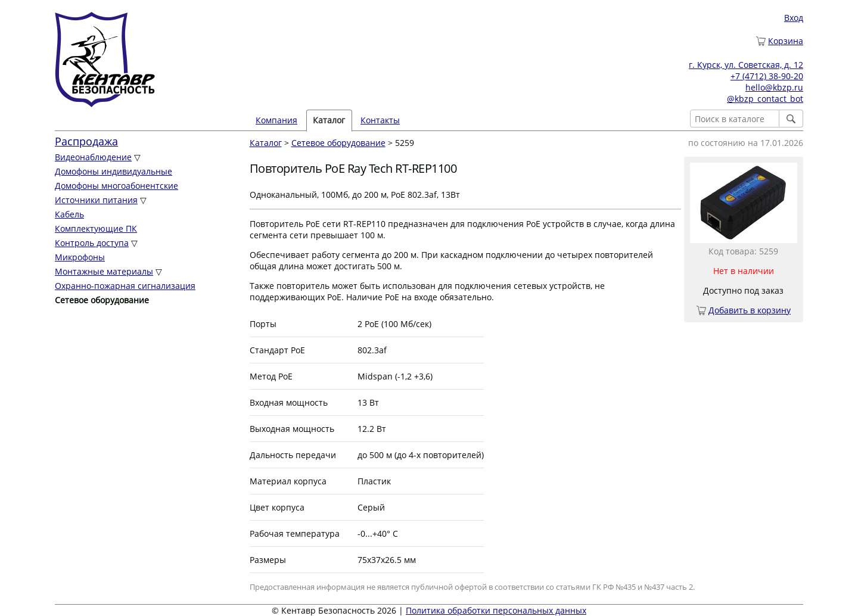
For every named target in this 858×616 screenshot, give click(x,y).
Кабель (69, 214)
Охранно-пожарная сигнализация (125, 286)
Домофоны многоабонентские (116, 186)
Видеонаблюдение (93, 157)
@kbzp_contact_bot (765, 99)
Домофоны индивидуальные (114, 171)
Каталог (329, 120)
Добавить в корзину (750, 310)
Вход (794, 18)
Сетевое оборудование (338, 143)
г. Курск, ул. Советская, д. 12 (746, 65)
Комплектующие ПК (96, 228)
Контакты (380, 120)
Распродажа (86, 141)
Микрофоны (80, 257)
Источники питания (96, 200)
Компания (276, 120)
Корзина (786, 41)
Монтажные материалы (104, 271)
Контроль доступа (92, 243)
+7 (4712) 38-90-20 (767, 76)
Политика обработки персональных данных (496, 610)
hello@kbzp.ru (774, 87)
